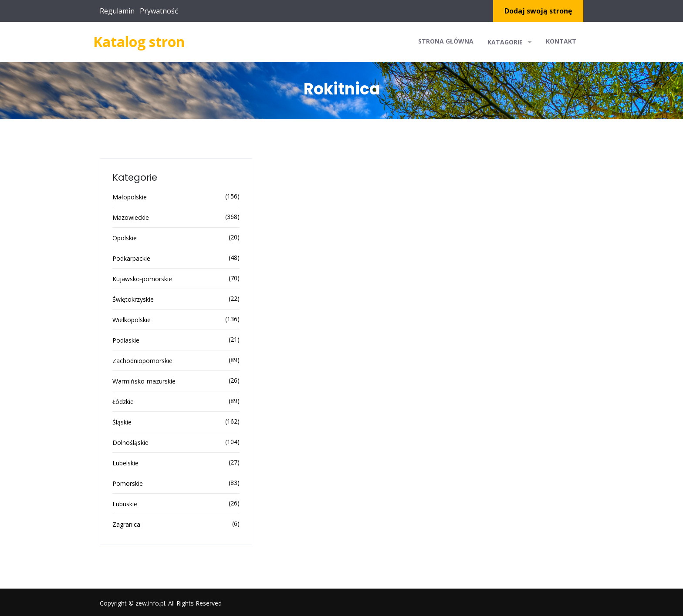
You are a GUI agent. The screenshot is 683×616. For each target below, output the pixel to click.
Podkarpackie (131, 258)
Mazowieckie (131, 217)
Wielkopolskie (132, 320)
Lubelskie (125, 463)
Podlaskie (126, 340)
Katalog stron (139, 42)
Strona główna (446, 41)
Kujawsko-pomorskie (142, 279)
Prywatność (159, 11)
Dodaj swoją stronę (538, 11)
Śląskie (122, 422)
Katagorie (510, 42)
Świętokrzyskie (133, 299)
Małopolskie (130, 197)
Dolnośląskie (130, 443)
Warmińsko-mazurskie (144, 381)
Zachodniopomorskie (142, 361)
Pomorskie (128, 483)
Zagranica (126, 524)
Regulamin (117, 11)
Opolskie (125, 238)
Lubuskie (125, 504)
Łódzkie (123, 402)
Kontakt (561, 41)
